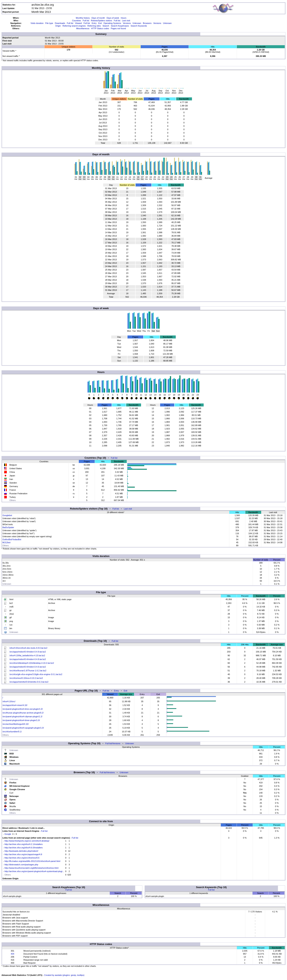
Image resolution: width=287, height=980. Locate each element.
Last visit (126, 21)
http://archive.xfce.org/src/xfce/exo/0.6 (22, 858)
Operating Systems (112, 23)
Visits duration (37, 23)
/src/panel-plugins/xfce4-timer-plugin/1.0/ (21, 720)
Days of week (113, 18)
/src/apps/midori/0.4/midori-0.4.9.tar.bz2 (28, 652)
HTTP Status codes (100, 28)
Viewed (78, 23)
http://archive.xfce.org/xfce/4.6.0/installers (24, 848)
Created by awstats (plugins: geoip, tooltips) (64, 975)
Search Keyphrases (120, 26)
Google (8, 834)
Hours (124, 18)
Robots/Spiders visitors (102, 21)
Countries (76, 21)
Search (106, 26)
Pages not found (118, 28)
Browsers (147, 23)
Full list (86, 21)
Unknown (137, 23)
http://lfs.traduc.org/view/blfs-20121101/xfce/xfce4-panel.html (32, 861)
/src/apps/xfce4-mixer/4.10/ (15, 705)
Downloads (60, 23)
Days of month (98, 18)
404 (12, 954)
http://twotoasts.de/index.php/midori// (21, 851)
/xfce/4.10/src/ (9, 701)
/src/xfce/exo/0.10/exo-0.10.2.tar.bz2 (26, 678)
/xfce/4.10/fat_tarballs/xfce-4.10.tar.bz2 (27, 655)
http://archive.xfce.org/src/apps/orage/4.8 (23, 854)
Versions (127, 23)
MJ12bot (6, 542)
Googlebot (7, 515)
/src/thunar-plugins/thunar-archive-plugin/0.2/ (23, 713)
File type (49, 23)
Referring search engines (74, 26)
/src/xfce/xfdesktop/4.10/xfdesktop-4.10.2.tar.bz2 (32, 663)
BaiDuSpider (8, 527)
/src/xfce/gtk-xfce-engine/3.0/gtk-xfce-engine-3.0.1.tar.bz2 (36, 674)
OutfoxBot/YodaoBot (12, 539)
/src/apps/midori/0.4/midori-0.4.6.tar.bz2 (28, 667)
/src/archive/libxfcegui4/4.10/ (16, 724)
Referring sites (94, 26)
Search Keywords (139, 26)
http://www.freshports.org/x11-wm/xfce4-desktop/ (27, 841)
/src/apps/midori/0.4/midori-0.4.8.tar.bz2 (28, 659)
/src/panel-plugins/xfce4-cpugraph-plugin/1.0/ (23, 728)
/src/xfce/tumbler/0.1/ (12, 732)
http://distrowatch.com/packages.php (21, 865)
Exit (100, 23)
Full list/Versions (113, 743)
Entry (94, 23)
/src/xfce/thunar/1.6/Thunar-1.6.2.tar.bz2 (28, 671)
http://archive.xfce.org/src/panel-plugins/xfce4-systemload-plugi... (34, 871)
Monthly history (83, 18)
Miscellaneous (83, 28)
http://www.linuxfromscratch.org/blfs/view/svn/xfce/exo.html (31, 868)
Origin (58, 26)
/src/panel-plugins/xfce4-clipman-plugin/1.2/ (22, 716)
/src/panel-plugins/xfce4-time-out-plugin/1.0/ (23, 709)
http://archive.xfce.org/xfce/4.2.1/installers (24, 844)
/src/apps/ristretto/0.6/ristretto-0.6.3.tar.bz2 (29, 682)
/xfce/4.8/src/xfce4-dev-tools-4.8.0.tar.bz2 (28, 648)
